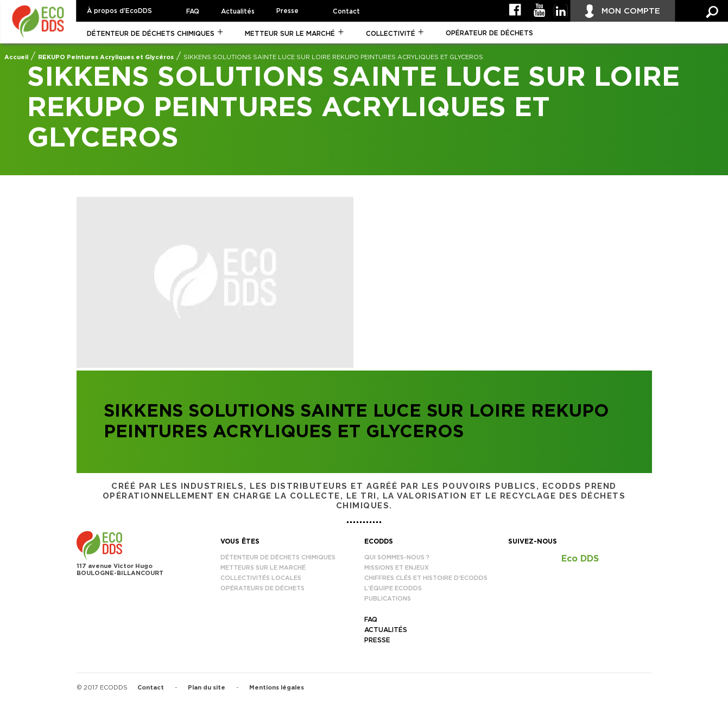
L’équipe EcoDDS (393, 588)
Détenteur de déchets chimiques (151, 34)
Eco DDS (580, 559)
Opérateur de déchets (489, 33)
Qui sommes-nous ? (397, 557)
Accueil (16, 57)
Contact (346, 11)
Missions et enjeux (397, 568)
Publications (388, 599)
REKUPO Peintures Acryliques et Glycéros (106, 57)
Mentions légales (277, 688)
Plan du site (207, 688)
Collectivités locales (261, 578)
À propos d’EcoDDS (119, 11)
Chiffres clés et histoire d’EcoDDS (426, 578)
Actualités (238, 11)
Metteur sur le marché (290, 34)
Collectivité (391, 34)
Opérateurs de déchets (262, 588)
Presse (287, 11)
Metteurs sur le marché (263, 568)
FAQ (193, 11)
